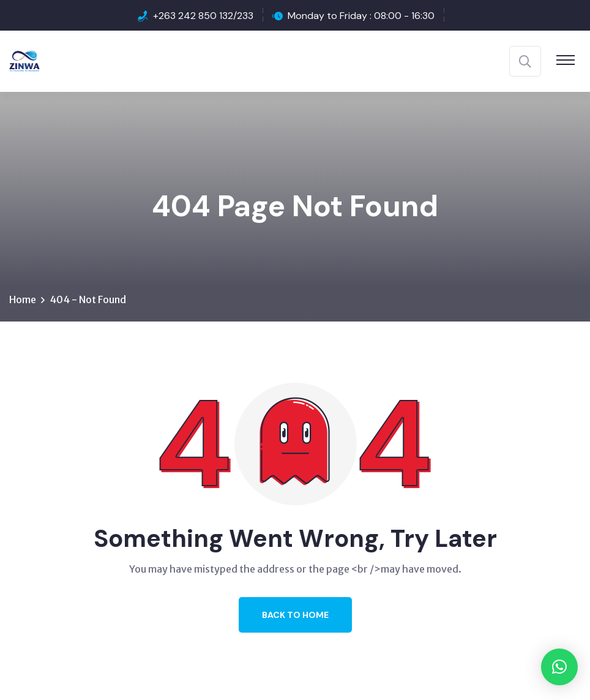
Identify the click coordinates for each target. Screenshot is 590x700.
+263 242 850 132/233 (203, 16)
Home (23, 299)
